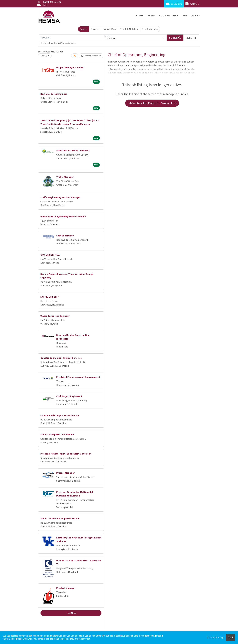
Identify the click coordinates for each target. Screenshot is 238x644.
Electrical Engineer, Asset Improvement (78, 377)
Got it (231, 638)
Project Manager (65, 473)
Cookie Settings (215, 638)
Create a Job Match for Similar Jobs (152, 103)
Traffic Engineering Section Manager (60, 197)
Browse (95, 29)
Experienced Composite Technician (60, 415)
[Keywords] (71, 38)
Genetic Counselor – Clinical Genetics (61, 358)
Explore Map (109, 29)
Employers (192, 4)
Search (83, 29)
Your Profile (169, 15)
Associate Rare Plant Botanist (73, 150)
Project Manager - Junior (70, 67)
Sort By (44, 56)
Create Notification (91, 56)
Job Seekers (174, 4)
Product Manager (66, 588)
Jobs (151, 15)
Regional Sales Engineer (54, 94)
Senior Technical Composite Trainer (60, 518)
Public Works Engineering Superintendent (63, 216)
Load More (71, 613)
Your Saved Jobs (150, 29)
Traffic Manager (65, 177)
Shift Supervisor (65, 236)
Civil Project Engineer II (69, 396)
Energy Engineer (49, 297)
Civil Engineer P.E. (50, 255)
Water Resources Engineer (55, 316)
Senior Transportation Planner (57, 434)
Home (140, 15)
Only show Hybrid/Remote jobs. (59, 43)
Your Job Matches (129, 29)
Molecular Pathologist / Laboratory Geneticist (66, 454)
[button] (191, 38)
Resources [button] (190, 15)
